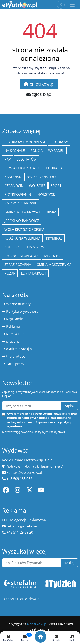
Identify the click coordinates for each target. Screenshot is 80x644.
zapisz (69, 406)
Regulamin (15, 319)
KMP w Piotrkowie (21, 203)
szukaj (69, 563)
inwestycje (46, 194)
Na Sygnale (15, 151)
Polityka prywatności (23, 311)
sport (56, 186)
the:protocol (16, 356)
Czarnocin (14, 186)
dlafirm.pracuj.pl (19, 349)
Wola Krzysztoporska (24, 229)
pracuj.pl (13, 341)
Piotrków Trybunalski (25, 142)
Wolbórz (37, 186)
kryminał (54, 238)
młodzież (52, 256)
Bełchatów (27, 159)
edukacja (54, 168)
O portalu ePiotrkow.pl (22, 599)
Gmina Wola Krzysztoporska (30, 212)
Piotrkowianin (18, 194)
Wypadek (56, 151)
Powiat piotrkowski (23, 168)
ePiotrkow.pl (39, 84)
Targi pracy (15, 364)
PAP (8, 159)
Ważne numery (18, 304)
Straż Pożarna (18, 265)
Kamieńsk (13, 177)
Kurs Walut (15, 334)
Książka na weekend (22, 238)
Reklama (13, 326)
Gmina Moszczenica (54, 265)
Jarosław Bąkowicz (22, 221)
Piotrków (59, 142)
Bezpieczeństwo (41, 177)
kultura (12, 247)
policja (36, 151)
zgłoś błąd (39, 94)
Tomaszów (35, 247)
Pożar (10, 273)
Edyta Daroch (34, 273)
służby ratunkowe (22, 256)
